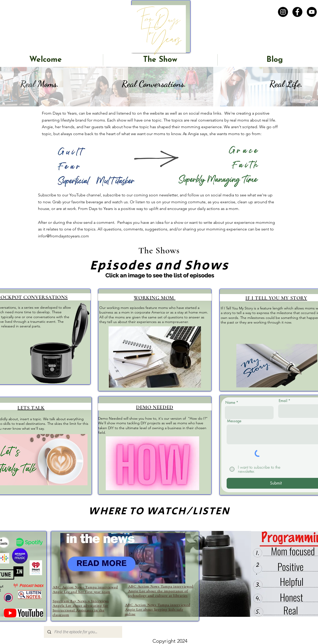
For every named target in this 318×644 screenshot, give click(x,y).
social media (222, 195)
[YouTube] (312, 12)
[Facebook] (297, 12)
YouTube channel (85, 195)
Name (230, 402)
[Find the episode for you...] (83, 632)
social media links (205, 113)
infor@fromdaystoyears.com (64, 236)
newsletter (168, 195)
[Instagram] (283, 12)
